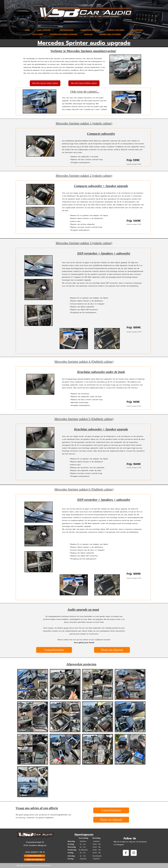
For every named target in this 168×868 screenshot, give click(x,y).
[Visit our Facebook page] (126, 853)
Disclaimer (47, 865)
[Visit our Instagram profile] (134, 853)
